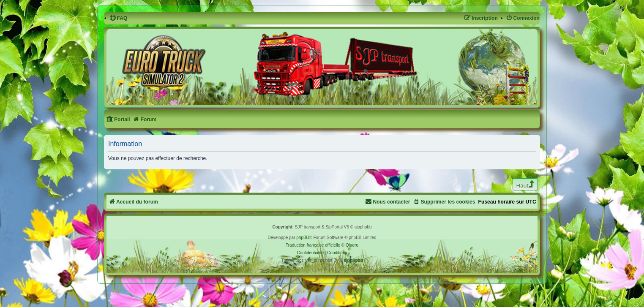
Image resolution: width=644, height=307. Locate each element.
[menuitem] (119, 18)
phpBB (303, 238)
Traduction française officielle (313, 245)
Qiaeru (352, 245)
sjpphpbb (353, 260)
